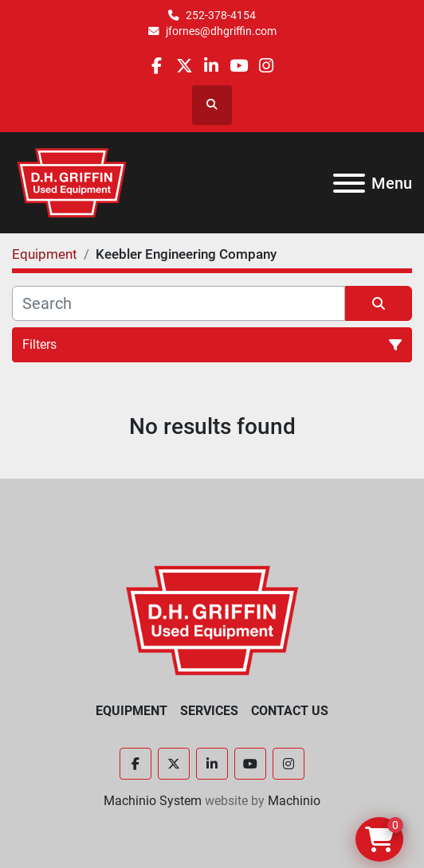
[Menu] (349, 183)
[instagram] (266, 66)
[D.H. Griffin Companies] (212, 619)
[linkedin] (212, 66)
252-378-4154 (221, 15)
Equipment (132, 711)
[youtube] (239, 66)
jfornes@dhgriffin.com (221, 31)
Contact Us (290, 711)
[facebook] (157, 66)
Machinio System (153, 801)
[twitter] (185, 66)
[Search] (179, 303)
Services (209, 711)
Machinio (294, 801)
